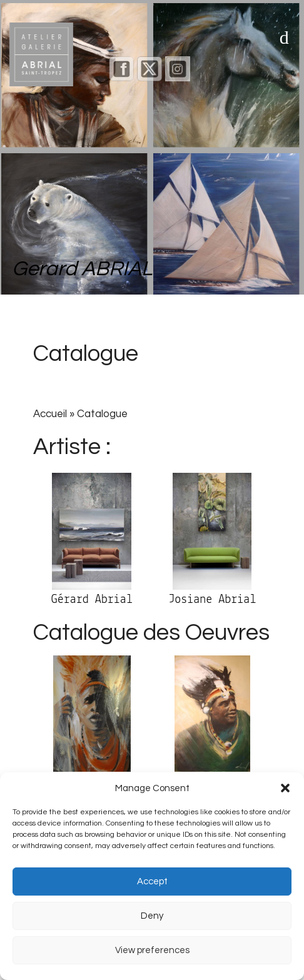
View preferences (152, 950)
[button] (285, 788)
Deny (152, 916)
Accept (152, 881)
